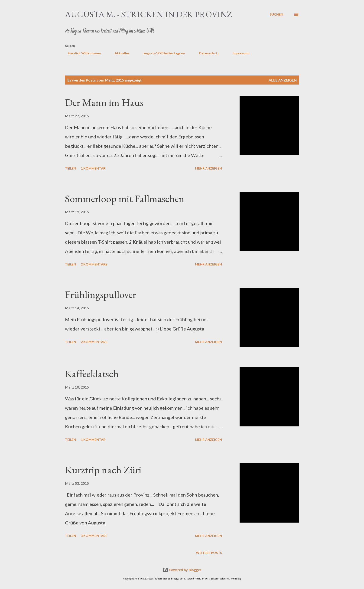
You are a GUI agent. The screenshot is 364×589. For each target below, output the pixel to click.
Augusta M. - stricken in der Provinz (149, 14)
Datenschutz (206, 53)
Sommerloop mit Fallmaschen (125, 198)
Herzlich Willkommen (81, 53)
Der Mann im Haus (104, 102)
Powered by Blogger (182, 570)
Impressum (238, 53)
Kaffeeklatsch (92, 374)
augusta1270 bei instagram (161, 53)
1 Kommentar (93, 168)
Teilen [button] (71, 168)
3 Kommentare (94, 536)
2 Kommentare (94, 264)
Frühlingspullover (101, 294)
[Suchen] (276, 14)
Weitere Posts (209, 553)
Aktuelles (119, 53)
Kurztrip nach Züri (103, 470)
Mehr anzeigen (208, 168)
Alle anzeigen (283, 80)
